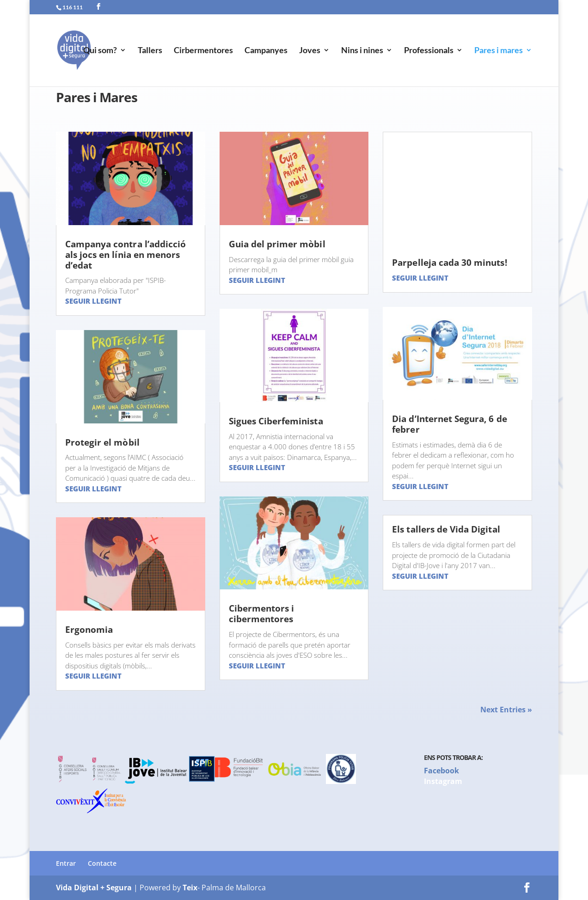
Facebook (441, 771)
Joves (310, 51)
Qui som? (100, 51)
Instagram (443, 781)
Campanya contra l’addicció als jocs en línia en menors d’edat (126, 255)
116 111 (73, 7)
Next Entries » (506, 710)
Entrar (66, 863)
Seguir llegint (93, 301)
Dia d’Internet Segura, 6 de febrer (449, 424)
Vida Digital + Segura (94, 888)
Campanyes (266, 51)
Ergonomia (89, 630)
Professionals (429, 51)
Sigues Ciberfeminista (276, 421)
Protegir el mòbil (102, 442)
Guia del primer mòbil (277, 244)
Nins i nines (362, 51)
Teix (190, 888)
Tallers (150, 51)
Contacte (102, 863)
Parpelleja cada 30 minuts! (449, 263)
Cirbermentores (203, 51)
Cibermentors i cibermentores (262, 614)
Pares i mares (499, 51)
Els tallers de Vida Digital (446, 529)
